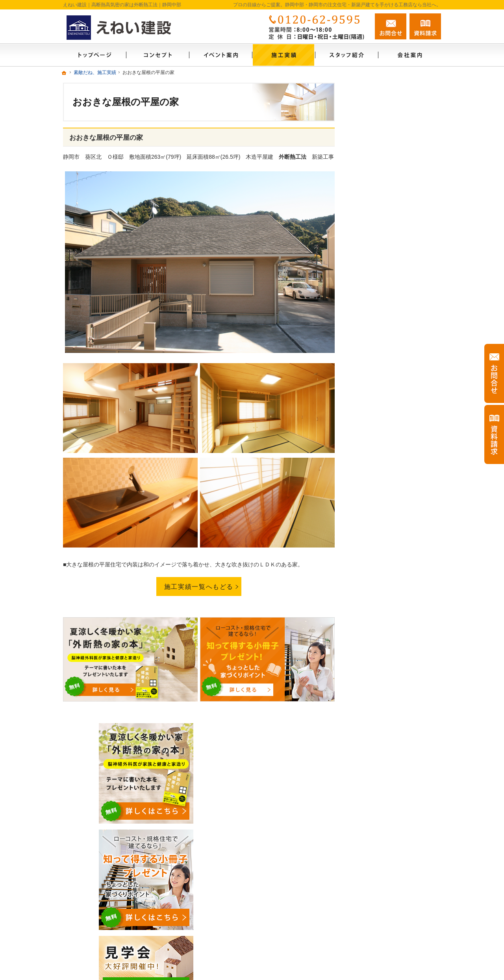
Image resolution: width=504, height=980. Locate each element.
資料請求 (425, 26)
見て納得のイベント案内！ (392, 412)
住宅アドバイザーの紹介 (389, 639)
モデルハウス (376, 429)
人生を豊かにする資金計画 (392, 462)
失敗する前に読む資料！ (389, 673)
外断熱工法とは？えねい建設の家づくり (398, 517)
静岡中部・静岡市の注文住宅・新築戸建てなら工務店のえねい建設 (328, 961)
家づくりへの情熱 (381, 622)
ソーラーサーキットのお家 (392, 395)
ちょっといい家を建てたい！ (395, 479)
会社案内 (370, 605)
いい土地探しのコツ (384, 445)
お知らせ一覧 (376, 707)
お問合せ (391, 26)
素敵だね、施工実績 (384, 496)
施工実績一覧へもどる (199, 587)
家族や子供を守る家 (384, 571)
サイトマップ (376, 741)
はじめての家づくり (384, 554)
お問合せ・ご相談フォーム (394, 918)
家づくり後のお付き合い (389, 588)
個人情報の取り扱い (384, 724)
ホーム (367, 378)
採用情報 (370, 656)
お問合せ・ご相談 (381, 690)
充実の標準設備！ (381, 537)
